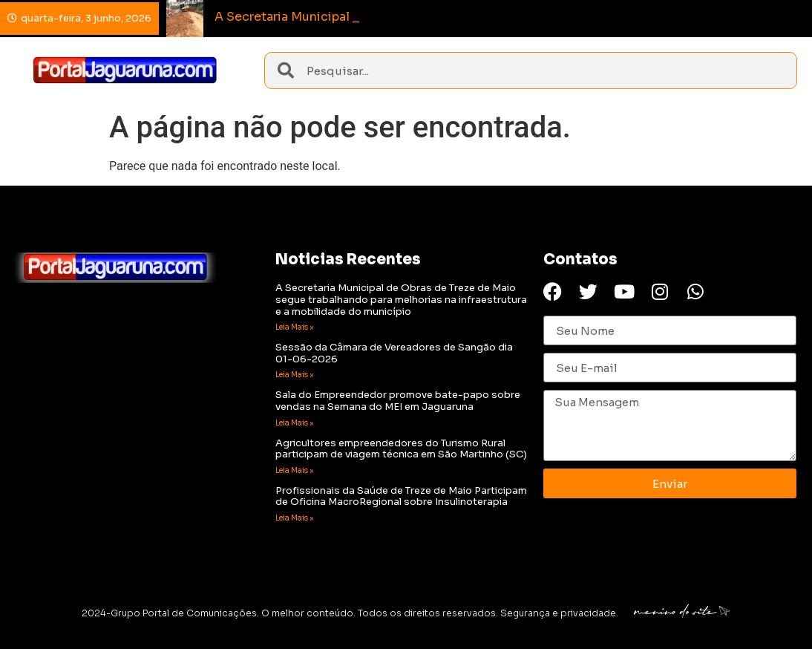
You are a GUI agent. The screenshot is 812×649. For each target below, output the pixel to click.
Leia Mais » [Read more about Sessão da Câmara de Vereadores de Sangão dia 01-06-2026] (294, 375)
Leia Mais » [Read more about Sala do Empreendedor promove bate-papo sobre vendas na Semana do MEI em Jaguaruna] (294, 423)
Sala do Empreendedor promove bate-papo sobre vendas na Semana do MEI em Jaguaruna (398, 401)
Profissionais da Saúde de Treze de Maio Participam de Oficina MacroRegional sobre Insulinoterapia (401, 496)
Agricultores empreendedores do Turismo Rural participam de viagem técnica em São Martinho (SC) (401, 449)
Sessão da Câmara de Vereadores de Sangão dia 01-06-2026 (394, 353)
